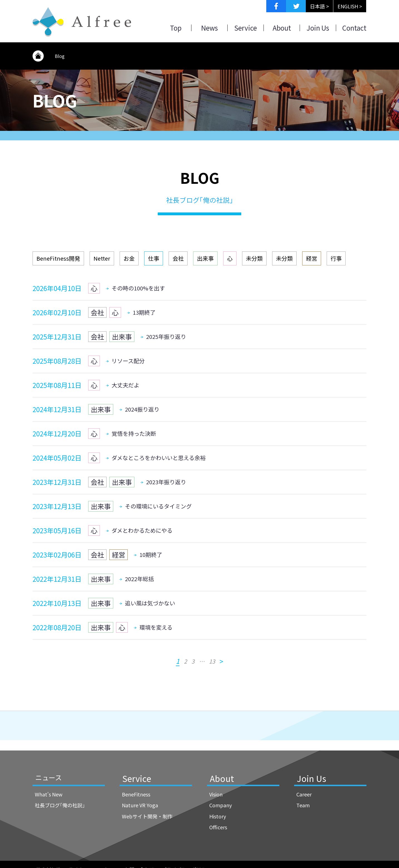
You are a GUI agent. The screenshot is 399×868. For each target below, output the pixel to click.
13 (212, 661)
